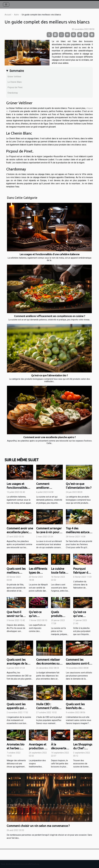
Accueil (8, 15)
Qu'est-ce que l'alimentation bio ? (49, 375)
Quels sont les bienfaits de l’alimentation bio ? (79, 708)
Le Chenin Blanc (15, 82)
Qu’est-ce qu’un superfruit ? (37, 616)
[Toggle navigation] (6, 4)
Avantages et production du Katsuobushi (38, 748)
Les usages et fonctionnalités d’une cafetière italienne (50, 254)
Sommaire (17, 71)
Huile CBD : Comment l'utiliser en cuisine (49, 708)
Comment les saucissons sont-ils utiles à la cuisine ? (78, 663)
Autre (16, 15)
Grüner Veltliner (14, 77)
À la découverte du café (59, 748)
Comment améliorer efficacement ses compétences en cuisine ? (50, 316)
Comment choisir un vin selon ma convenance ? (38, 826)
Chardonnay (13, 93)
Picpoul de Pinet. (15, 87)
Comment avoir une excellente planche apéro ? (49, 437)
